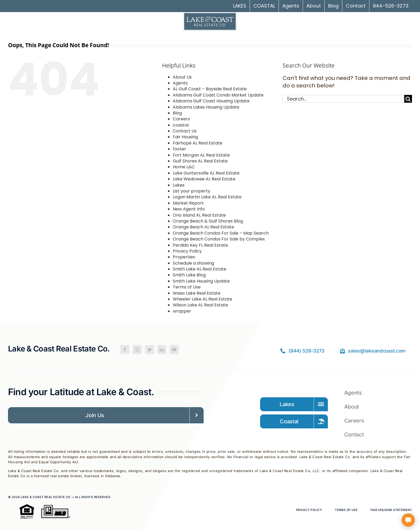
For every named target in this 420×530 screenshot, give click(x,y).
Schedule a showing (193, 263)
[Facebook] (125, 350)
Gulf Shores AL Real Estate (200, 161)
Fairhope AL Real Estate (198, 143)
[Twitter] (149, 350)
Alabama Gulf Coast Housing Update (211, 101)
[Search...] (343, 99)
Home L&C (184, 167)
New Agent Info (189, 209)
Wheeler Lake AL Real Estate (202, 299)
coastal (181, 125)
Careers (181, 119)
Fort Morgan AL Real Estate (201, 155)
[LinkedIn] (162, 350)
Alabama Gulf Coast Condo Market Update (218, 95)
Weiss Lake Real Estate (197, 293)
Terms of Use (187, 287)
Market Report (188, 203)
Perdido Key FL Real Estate (200, 245)
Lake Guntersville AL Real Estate (206, 173)
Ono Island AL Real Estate (199, 215)
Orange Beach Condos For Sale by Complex (219, 239)
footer (179, 149)
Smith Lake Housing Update (201, 281)
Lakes (179, 185)
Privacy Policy (187, 251)
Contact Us (185, 131)
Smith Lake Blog (189, 275)
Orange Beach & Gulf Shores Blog (208, 221)
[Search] (408, 99)
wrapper (182, 311)
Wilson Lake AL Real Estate (200, 305)
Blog (177, 113)
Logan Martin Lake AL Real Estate (207, 197)
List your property (192, 191)
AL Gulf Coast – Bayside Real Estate (210, 89)
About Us (182, 77)
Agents (180, 83)
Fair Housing (185, 137)
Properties (184, 257)
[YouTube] (174, 350)
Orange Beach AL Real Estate (203, 227)
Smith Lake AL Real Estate (200, 269)
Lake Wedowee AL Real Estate (204, 179)
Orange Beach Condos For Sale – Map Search (221, 233)
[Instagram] (137, 350)
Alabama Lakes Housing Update (206, 107)
